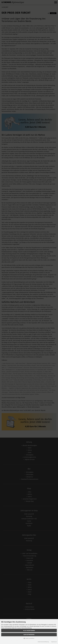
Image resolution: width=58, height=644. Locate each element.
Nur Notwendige (29, 635)
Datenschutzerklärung (43, 642)
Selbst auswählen (29, 638)
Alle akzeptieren (29, 631)
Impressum (54, 642)
